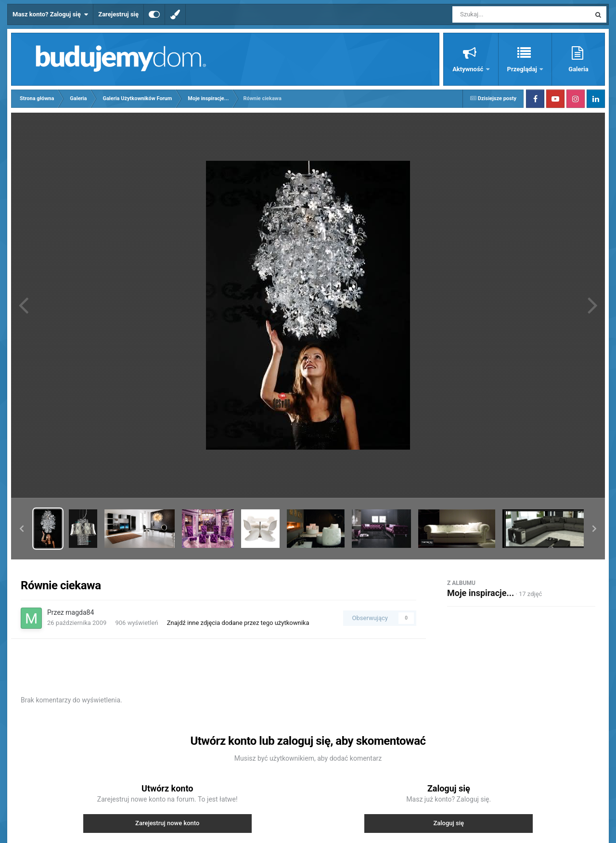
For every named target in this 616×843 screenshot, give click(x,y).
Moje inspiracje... (481, 593)
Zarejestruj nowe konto (167, 823)
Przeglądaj (523, 69)
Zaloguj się (449, 823)
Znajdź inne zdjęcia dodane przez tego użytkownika (238, 623)
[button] (22, 529)
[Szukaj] (500, 14)
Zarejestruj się (118, 14)
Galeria (578, 69)
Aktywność (468, 69)
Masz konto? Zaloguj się (50, 14)
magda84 (80, 612)
